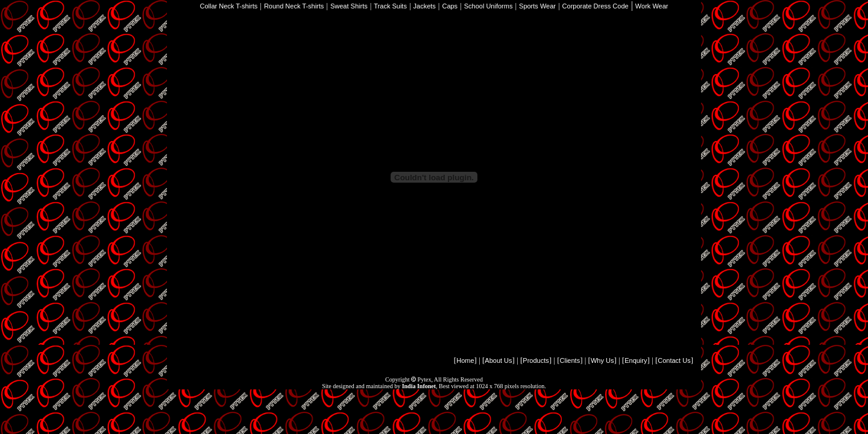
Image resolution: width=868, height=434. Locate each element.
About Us (498, 360)
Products (536, 360)
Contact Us (674, 360)
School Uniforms (489, 6)
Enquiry (636, 360)
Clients (570, 360)
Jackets (425, 6)
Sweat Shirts (349, 6)
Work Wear (652, 6)
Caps (450, 6)
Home (465, 360)
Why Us (602, 360)
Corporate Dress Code (596, 6)
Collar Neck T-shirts (229, 6)
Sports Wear (537, 6)
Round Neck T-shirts (294, 6)
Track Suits (390, 6)
